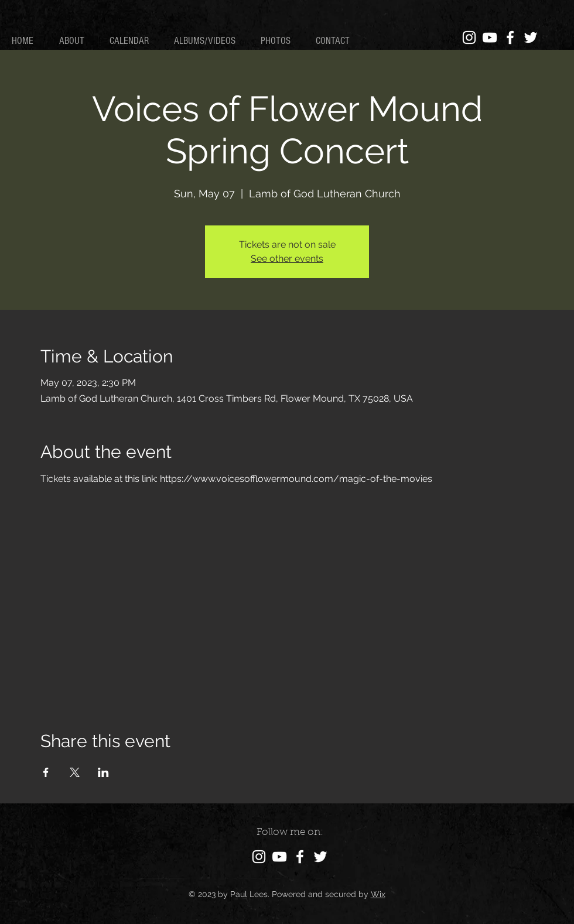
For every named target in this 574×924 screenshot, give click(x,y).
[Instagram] (469, 37)
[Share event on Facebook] (46, 772)
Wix (378, 894)
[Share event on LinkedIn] (103, 772)
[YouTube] (490, 37)
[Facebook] (510, 37)
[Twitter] (531, 37)
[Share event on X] (75, 772)
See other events (287, 259)
